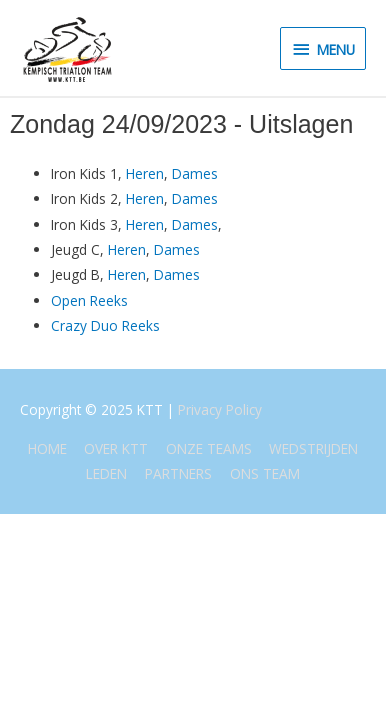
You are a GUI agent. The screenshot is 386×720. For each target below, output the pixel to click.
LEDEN (106, 473)
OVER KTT (116, 448)
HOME (47, 448)
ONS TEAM (265, 473)
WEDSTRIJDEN (313, 448)
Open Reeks (89, 300)
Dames (195, 173)
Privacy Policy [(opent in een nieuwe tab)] (220, 409)
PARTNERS (178, 473)
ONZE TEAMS (209, 448)
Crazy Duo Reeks (105, 325)
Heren (145, 173)
